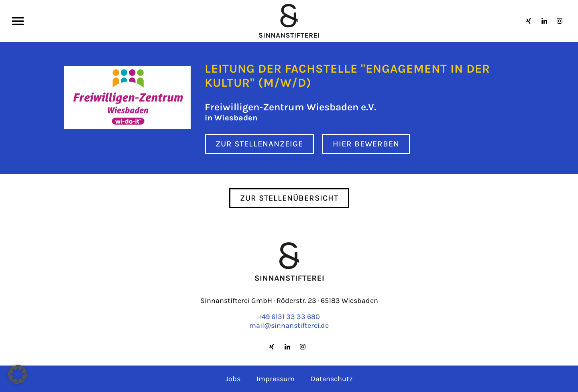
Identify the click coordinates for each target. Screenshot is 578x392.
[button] (18, 21)
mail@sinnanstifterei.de (289, 325)
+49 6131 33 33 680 (289, 317)
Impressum (276, 379)
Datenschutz (332, 379)
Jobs (233, 379)
